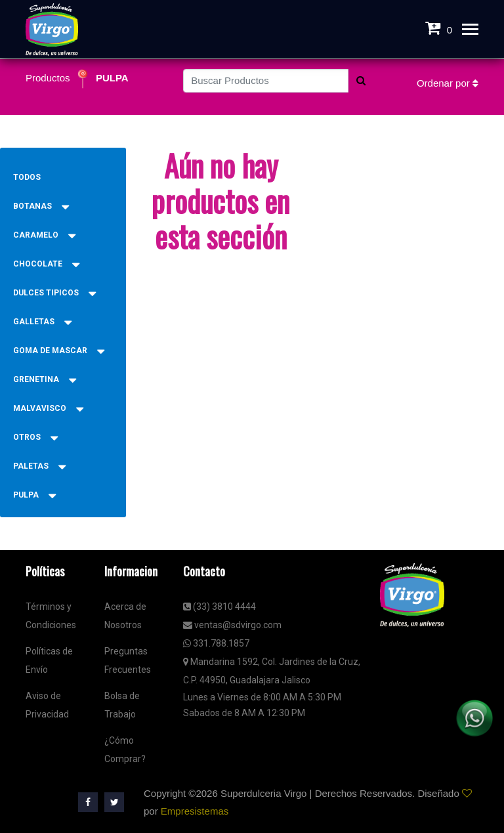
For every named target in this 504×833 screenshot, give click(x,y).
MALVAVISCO (48, 408)
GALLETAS (42, 322)
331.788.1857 (216, 643)
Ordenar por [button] (448, 83)
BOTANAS (41, 206)
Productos (49, 78)
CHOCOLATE (46, 264)
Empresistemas (195, 811)
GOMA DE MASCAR (59, 351)
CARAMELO (44, 235)
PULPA (112, 78)
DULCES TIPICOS (54, 293)
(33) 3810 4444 (220, 607)
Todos (27, 177)
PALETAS (39, 466)
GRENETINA (45, 379)
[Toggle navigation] (470, 31)
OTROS (35, 437)
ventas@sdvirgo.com (232, 625)
